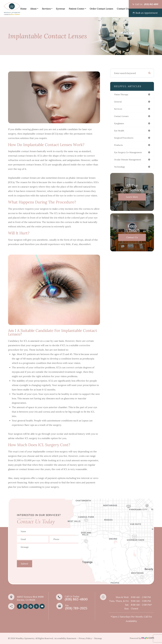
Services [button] (47, 9)
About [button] (34, 9)
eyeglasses (120, 124)
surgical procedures (125, 139)
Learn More (132, 199)
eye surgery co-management (130, 154)
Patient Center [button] (77, 9)
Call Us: (147, 4)
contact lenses (122, 117)
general (118, 102)
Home (23, 9)
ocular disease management (129, 161)
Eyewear (61, 9)
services (119, 109)
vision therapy (122, 95)
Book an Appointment (147, 13)
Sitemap (98, 638)
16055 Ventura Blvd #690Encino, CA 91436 (30, 598)
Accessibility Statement (65, 638)
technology (120, 169)
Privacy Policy (85, 638)
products (119, 146)
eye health (120, 132)
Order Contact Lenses (101, 9)
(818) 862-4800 (76, 599)
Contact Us (123, 9)
